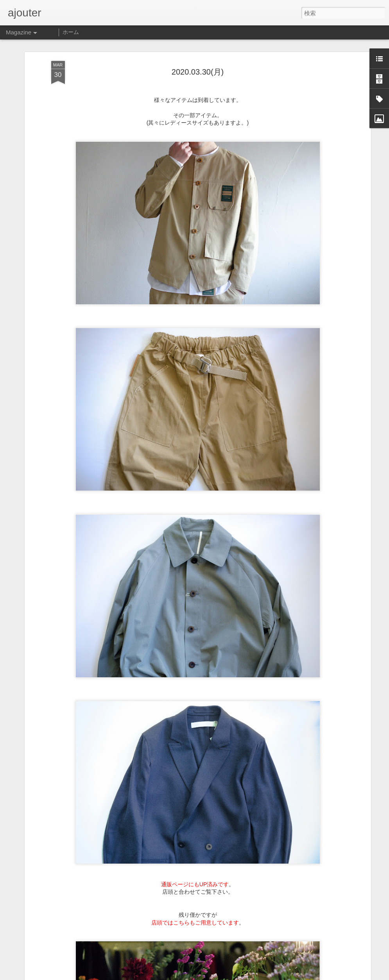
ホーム (71, 32)
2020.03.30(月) (198, 45)
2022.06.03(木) (142, 972)
